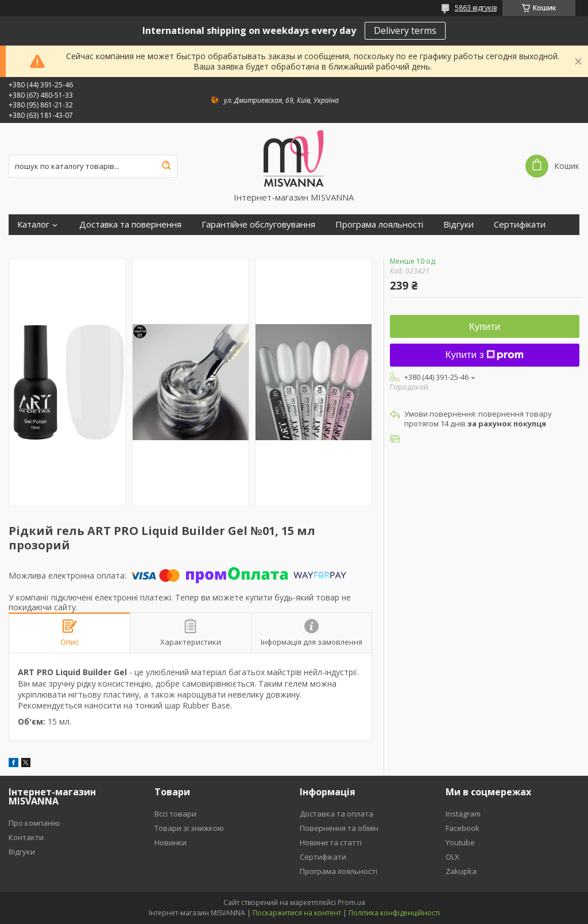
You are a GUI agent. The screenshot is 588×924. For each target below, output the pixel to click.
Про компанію (34, 823)
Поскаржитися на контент (297, 913)
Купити (485, 327)
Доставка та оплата (336, 814)
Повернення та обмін (339, 828)
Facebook (463, 828)
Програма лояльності (379, 224)
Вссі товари (175, 814)
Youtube (460, 842)
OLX (452, 857)
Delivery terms (405, 30)
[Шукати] (166, 166)
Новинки (171, 842)
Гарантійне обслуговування (258, 224)
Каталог (33, 224)
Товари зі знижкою (189, 828)
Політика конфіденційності (394, 913)
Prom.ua (351, 902)
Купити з (485, 355)
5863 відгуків (476, 8)
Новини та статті (331, 842)
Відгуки (459, 224)
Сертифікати (520, 224)
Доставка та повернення (130, 224)
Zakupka (461, 871)
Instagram (463, 814)
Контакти (26, 837)
